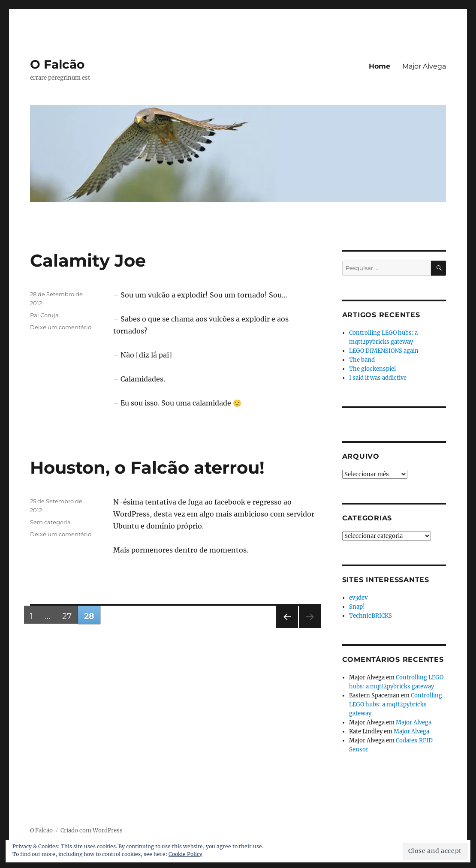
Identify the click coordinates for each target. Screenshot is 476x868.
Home (380, 66)
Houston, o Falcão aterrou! (147, 467)
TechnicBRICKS (371, 616)
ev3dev (358, 598)
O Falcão (57, 64)
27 (70, 616)
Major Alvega (424, 66)
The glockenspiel (372, 369)
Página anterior (286, 628)
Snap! (357, 607)
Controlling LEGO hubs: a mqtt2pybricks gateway (396, 704)
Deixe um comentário (61, 327)
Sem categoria (50, 522)
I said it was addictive (378, 378)
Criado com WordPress (92, 830)
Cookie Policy (185, 854)
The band (362, 360)
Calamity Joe (88, 260)
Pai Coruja (44, 315)
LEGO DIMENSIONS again (384, 351)
